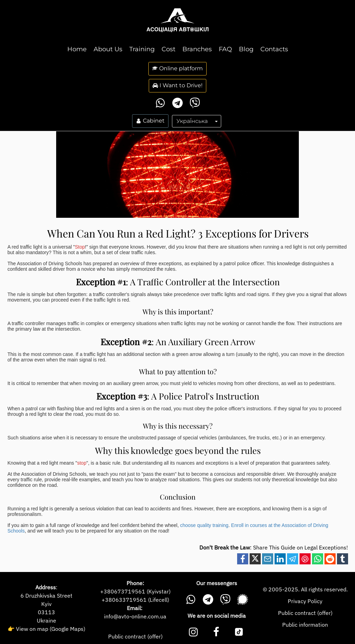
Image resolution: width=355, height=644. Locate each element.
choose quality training (204, 525)
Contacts (274, 49)
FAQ (225, 49)
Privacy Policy (305, 601)
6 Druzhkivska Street (46, 596)
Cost (168, 49)
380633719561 (126, 600)
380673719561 (124, 591)
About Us (108, 49)
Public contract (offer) (135, 636)
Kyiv (46, 604)
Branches (197, 49)
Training (142, 49)
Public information (305, 625)
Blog (246, 49)
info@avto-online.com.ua (135, 616)
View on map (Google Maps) (51, 629)
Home (77, 49)
